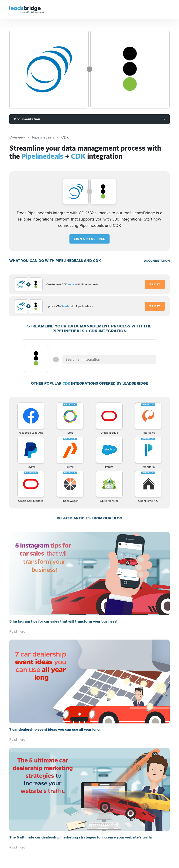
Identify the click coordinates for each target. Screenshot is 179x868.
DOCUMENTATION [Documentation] (157, 261)
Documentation (27, 119)
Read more (17, 632)
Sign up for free (89, 239)
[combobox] (109, 360)
